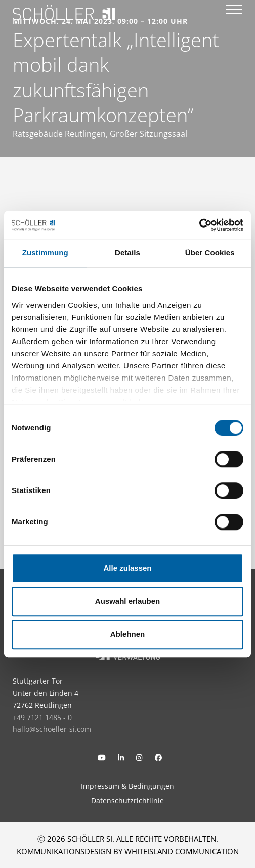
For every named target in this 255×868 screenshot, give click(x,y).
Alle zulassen (127, 568)
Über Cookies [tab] (210, 253)
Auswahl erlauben (127, 601)
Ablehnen (127, 634)
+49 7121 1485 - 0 (42, 717)
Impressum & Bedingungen (127, 786)
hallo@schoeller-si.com (52, 729)
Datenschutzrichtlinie (127, 800)
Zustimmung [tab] (45, 253)
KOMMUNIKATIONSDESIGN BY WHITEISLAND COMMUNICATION (128, 851)
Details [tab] (127, 253)
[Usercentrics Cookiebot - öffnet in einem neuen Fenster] (199, 225)
